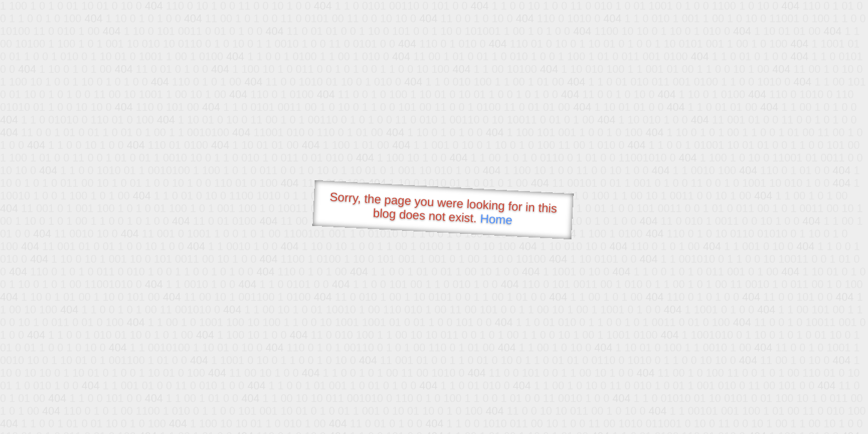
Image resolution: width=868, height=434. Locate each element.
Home (496, 219)
